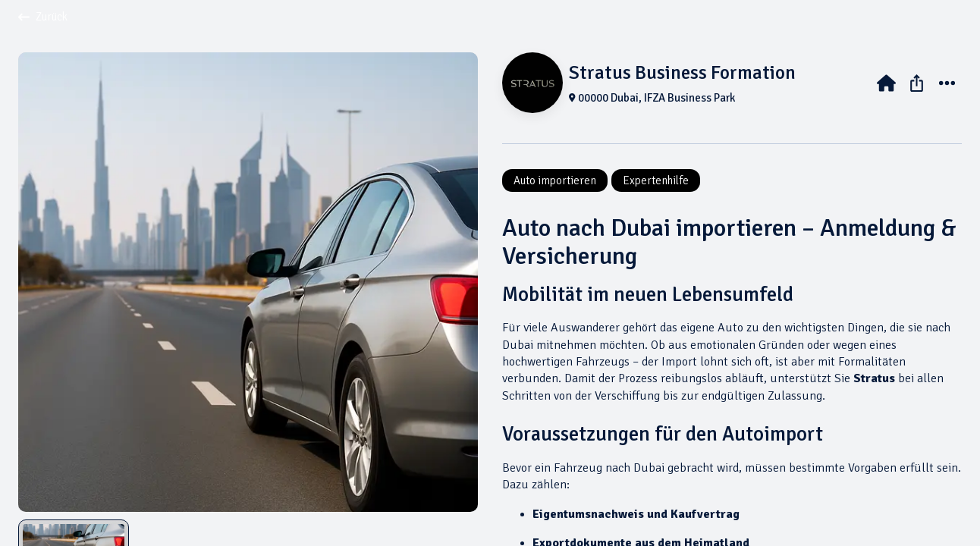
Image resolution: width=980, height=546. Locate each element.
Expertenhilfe (656, 180)
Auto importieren (555, 180)
